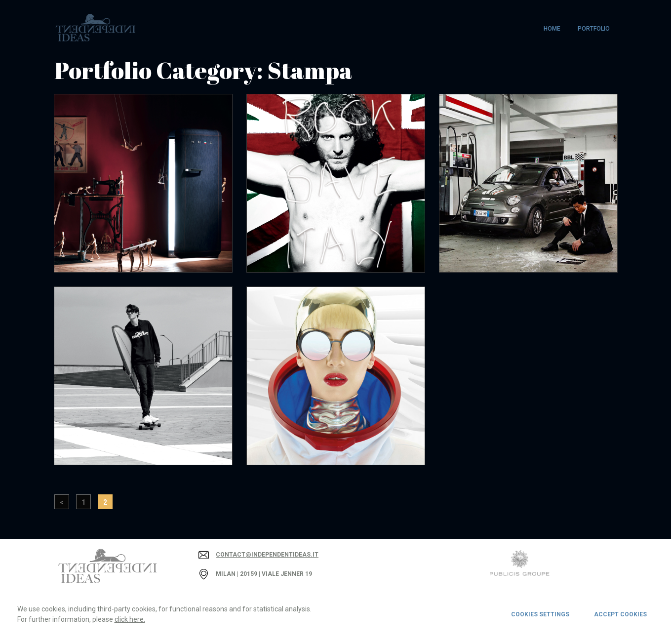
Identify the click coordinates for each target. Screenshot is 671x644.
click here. (130, 619)
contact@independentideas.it (267, 555)
